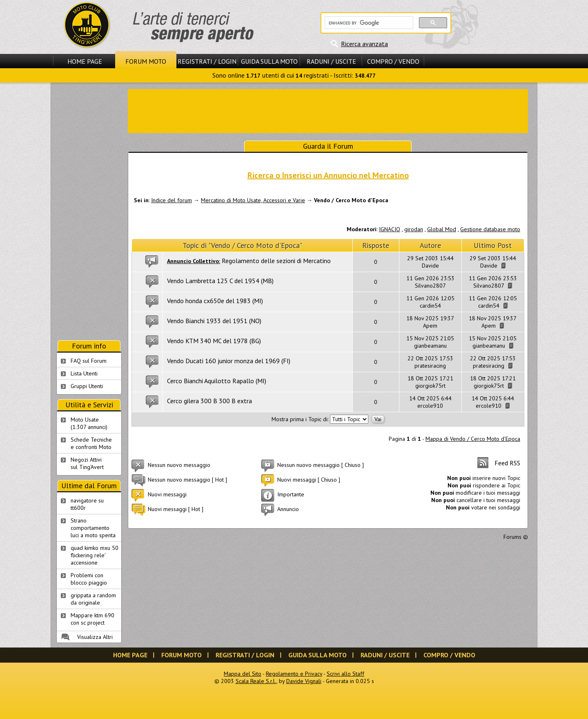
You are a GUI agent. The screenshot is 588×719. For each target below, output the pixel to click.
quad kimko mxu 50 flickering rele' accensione (95, 555)
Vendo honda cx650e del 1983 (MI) (215, 301)
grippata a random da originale (93, 599)
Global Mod (442, 229)
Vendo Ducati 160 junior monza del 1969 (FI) (229, 361)
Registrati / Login (207, 61)
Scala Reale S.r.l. (256, 681)
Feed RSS (507, 463)
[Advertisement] (328, 110)
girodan (414, 229)
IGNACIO (390, 229)
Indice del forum (171, 200)
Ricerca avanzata (364, 44)
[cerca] (368, 23)
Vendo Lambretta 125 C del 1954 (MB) (220, 281)
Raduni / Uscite (331, 61)
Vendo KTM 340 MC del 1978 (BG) (214, 341)
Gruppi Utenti (87, 386)
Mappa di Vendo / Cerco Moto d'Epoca (473, 439)
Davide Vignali (304, 681)
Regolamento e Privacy (294, 674)
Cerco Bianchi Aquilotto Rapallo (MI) (217, 381)
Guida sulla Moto (269, 61)
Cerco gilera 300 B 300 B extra (209, 401)
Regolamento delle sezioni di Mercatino (276, 261)
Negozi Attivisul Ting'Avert (87, 463)
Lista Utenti (84, 373)
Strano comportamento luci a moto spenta (93, 528)
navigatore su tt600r (87, 504)
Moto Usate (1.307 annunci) (89, 423)
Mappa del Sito (243, 674)
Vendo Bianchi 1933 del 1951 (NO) (214, 321)
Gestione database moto (490, 229)
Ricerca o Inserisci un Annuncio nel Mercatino (328, 175)
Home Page (85, 61)
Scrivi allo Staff (345, 674)
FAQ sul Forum (89, 361)
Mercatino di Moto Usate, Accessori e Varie (253, 200)
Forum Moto (146, 61)
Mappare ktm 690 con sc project (92, 619)
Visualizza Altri (95, 637)
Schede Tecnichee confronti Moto (91, 443)
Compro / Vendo (393, 61)
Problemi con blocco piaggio (89, 579)
